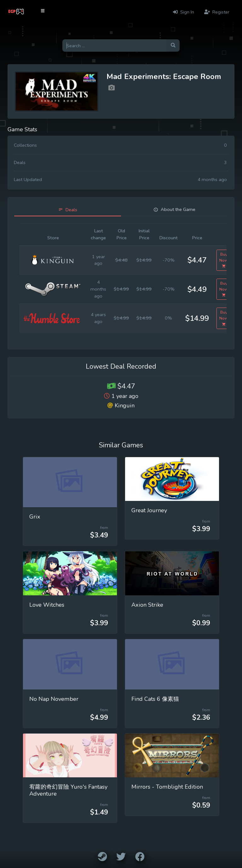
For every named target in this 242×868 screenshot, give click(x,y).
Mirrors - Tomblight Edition (167, 787)
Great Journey (149, 510)
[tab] (68, 210)
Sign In (184, 12)
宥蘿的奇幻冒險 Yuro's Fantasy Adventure (68, 790)
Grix (35, 517)
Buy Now (224, 260)
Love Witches (47, 605)
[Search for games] (115, 45)
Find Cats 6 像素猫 (155, 699)
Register (217, 12)
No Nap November (54, 699)
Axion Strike (147, 605)
